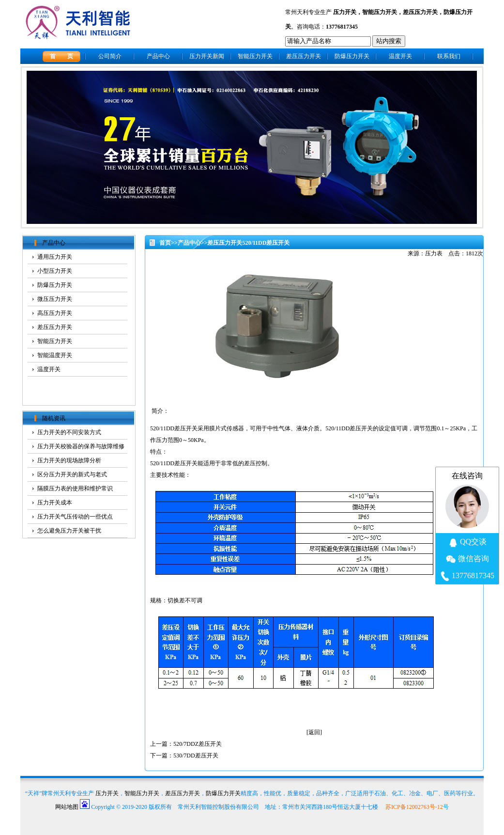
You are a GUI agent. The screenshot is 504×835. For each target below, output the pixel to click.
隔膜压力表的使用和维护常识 (75, 488)
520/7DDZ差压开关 (198, 744)
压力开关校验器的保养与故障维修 (81, 446)
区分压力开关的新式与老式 (72, 474)
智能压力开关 (380, 12)
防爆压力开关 (352, 56)
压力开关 (345, 12)
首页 (165, 243)
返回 (314, 732)
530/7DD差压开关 (196, 756)
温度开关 (400, 56)
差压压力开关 (420, 12)
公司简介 (110, 56)
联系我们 (449, 56)
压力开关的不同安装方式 (69, 432)
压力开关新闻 (207, 56)
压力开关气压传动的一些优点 (75, 517)
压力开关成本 (55, 503)
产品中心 (158, 56)
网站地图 (67, 807)
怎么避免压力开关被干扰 (69, 531)
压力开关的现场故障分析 (69, 460)
